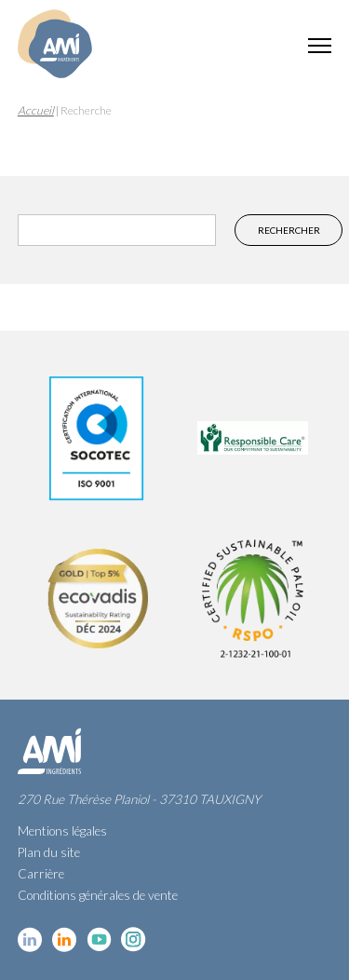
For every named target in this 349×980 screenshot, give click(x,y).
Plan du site (49, 852)
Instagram (134, 939)
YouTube (99, 939)
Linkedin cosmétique (30, 939)
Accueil (36, 110)
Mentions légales (62, 831)
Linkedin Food (65, 939)
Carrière (41, 874)
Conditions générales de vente (98, 895)
